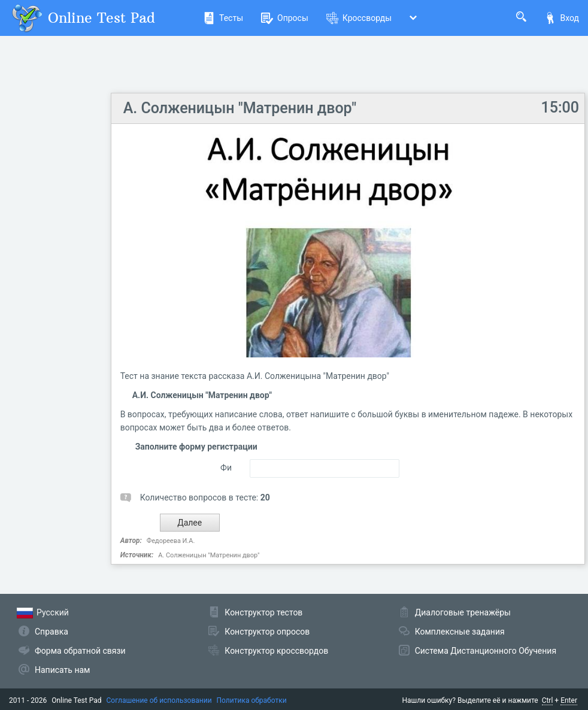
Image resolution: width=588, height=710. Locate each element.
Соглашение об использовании (159, 700)
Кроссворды (359, 18)
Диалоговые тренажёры (463, 612)
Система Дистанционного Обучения (486, 651)
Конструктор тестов (263, 612)
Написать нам (62, 670)
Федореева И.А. (171, 541)
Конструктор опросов (267, 632)
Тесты (223, 18)
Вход (562, 18)
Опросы (285, 18)
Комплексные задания (460, 632)
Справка (51, 632)
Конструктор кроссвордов (276, 651)
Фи (226, 468)
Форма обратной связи (80, 651)
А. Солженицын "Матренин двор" (240, 108)
